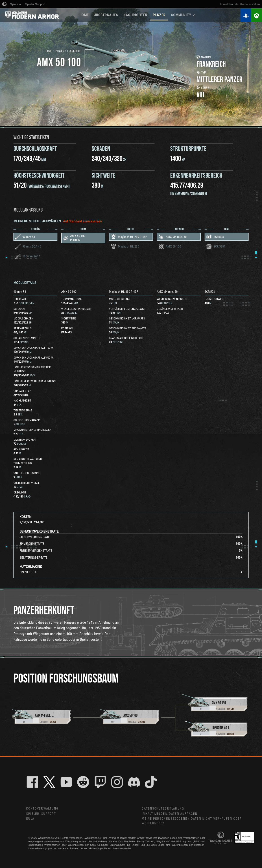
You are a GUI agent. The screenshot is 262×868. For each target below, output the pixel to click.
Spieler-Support (41, 814)
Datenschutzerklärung (163, 809)
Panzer (60, 51)
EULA (30, 819)
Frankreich (74, 51)
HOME (84, 15)
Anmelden (226, 4)
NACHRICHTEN (135, 15)
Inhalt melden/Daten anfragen (170, 814)
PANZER (159, 15)
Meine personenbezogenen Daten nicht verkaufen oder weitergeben (192, 821)
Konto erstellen (250, 4)
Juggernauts (106, 15)
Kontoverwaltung (43, 809)
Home (49, 51)
